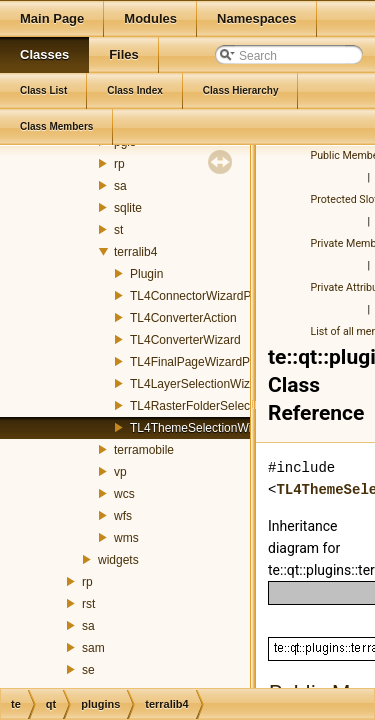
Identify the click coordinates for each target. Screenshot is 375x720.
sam (93, 648)
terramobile (144, 450)
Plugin (146, 274)
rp (119, 164)
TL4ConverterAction (183, 318)
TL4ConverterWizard (185, 340)
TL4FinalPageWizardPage (200, 362)
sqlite (128, 208)
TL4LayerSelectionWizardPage (212, 384)
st (118, 230)
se (88, 670)
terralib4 (135, 252)
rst (88, 604)
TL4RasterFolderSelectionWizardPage (232, 406)
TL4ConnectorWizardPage (200, 296)
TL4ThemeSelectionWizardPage (216, 428)
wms (126, 538)
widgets (118, 560)
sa (120, 186)
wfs (123, 516)
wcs (124, 494)
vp (120, 472)
